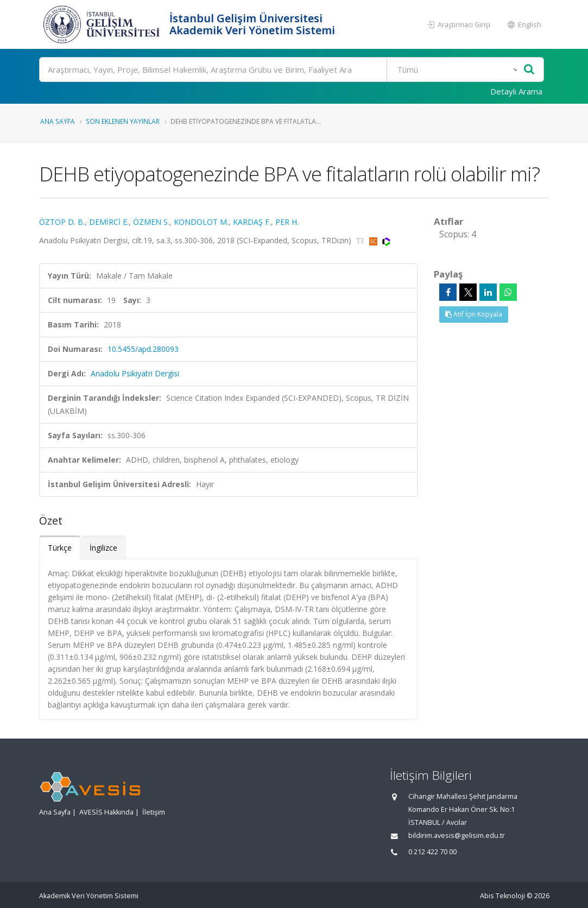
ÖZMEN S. (151, 222)
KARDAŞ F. (252, 222)
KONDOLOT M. (201, 222)
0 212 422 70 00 (432, 852)
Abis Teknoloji (502, 896)
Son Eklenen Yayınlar (123, 121)
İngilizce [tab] (103, 548)
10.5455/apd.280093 (143, 349)
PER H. (287, 222)
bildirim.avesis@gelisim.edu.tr (457, 836)
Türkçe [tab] (60, 548)
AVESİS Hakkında (106, 812)
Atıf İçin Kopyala (474, 314)
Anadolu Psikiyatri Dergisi (135, 373)
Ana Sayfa (58, 121)
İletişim (154, 812)
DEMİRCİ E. (109, 222)
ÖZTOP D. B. (62, 222)
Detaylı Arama (516, 91)
